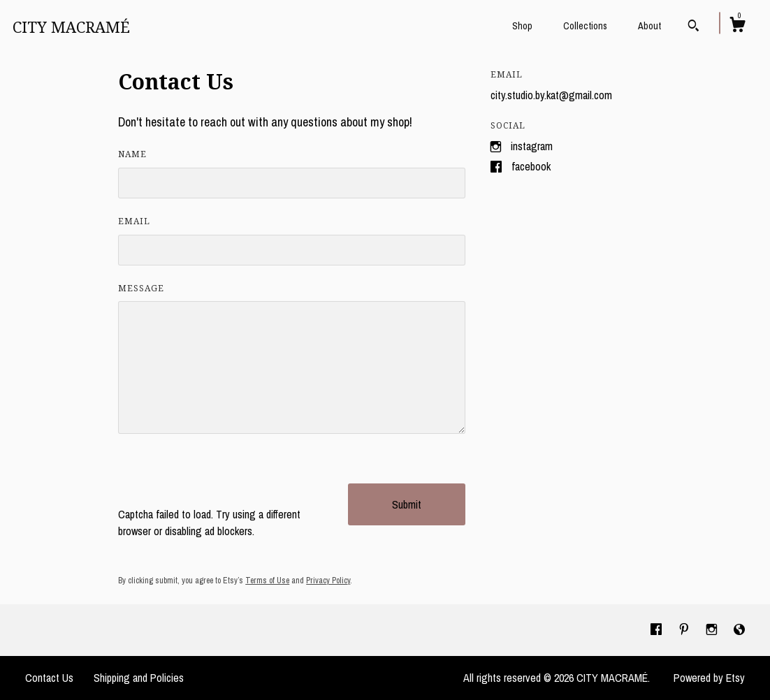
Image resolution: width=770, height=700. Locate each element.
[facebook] (658, 629)
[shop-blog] (739, 629)
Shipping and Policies (139, 678)
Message (141, 289)
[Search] (693, 27)
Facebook (531, 166)
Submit (407, 504)
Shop (522, 26)
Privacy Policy (328, 581)
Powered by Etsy (709, 678)
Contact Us (49, 678)
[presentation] (224, 479)
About (649, 26)
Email (134, 221)
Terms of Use (267, 581)
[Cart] (737, 27)
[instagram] (713, 629)
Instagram (532, 146)
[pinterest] (685, 629)
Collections (585, 26)
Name (132, 154)
